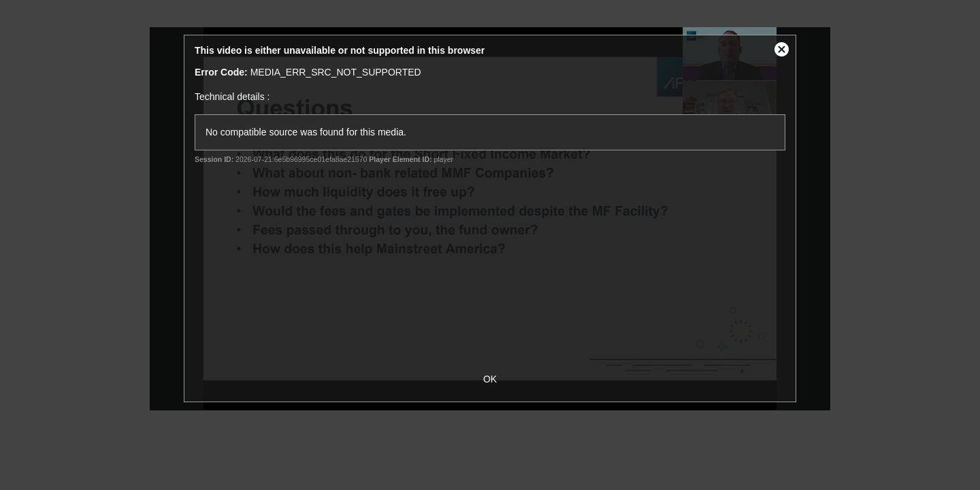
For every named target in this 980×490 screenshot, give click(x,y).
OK (490, 379)
